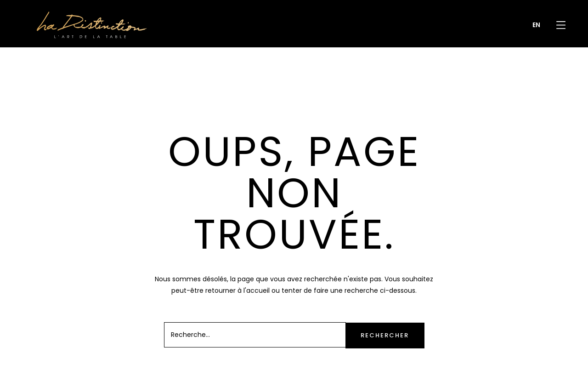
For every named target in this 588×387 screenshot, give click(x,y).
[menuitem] (536, 25)
